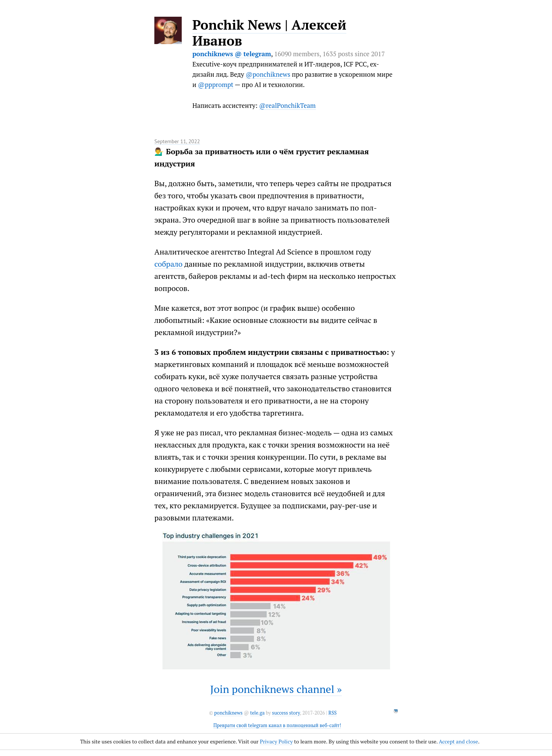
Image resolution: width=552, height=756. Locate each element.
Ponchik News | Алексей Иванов (269, 33)
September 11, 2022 (177, 141)
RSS (333, 713)
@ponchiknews (268, 74)
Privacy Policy (276, 741)
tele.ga (257, 713)
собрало (168, 264)
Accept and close (458, 741)
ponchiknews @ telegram (232, 54)
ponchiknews (228, 713)
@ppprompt (216, 85)
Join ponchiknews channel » (276, 689)
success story (286, 713)
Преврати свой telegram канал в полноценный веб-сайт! (277, 725)
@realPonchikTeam (287, 105)
